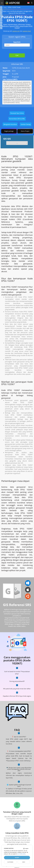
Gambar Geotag (26, 124)
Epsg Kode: (17, 42)
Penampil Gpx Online (17, 113)
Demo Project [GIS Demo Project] (25, 131)
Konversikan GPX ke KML (17, 119)
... (17, 143)
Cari (17, 55)
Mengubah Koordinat (10, 124)
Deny (24, 862)
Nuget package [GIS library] (9, 131)
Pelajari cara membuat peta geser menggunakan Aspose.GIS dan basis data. (17, 12)
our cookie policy (21, 854)
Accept (17, 858)
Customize (10, 862)
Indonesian (28, 3)
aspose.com (16, 31)
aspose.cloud (27, 31)
